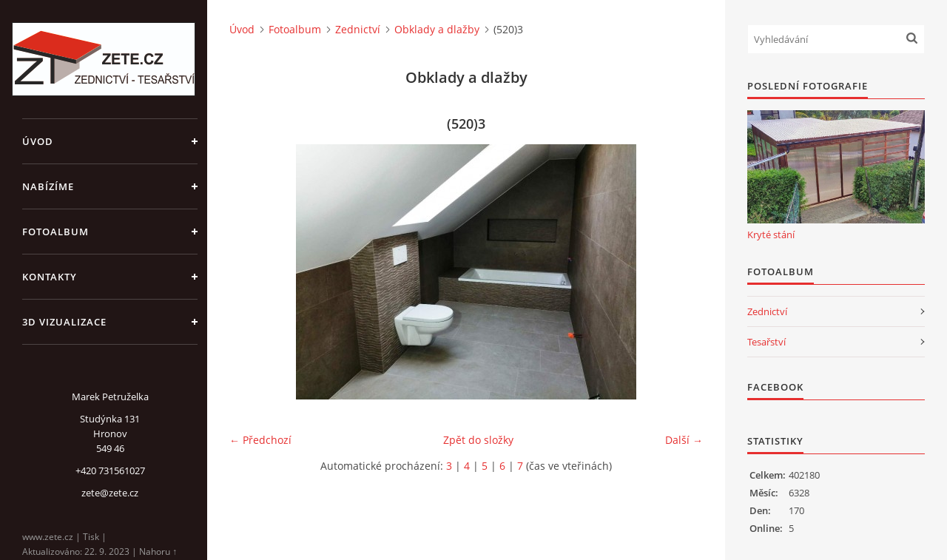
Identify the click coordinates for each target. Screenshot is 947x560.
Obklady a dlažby (437, 29)
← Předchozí (260, 440)
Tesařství (766, 342)
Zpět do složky (478, 440)
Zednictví (358, 29)
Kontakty (50, 277)
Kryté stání (771, 235)
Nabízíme (48, 186)
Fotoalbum (55, 232)
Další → (684, 440)
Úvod (38, 141)
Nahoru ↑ (158, 551)
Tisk (91, 537)
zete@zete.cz (110, 493)
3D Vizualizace (64, 322)
